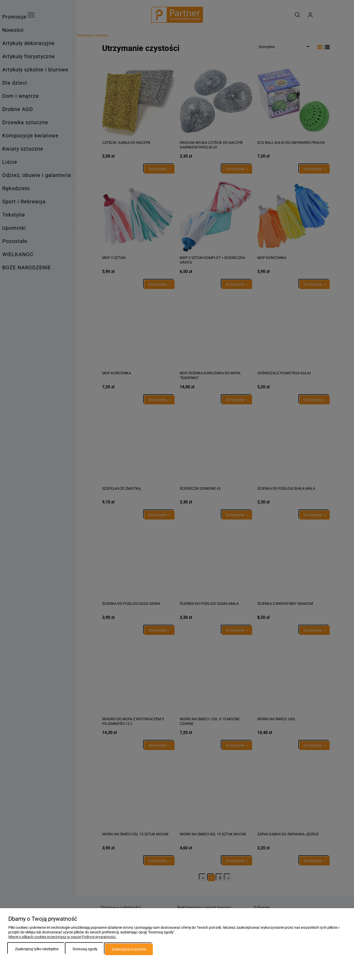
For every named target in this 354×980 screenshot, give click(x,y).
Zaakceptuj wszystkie (129, 949)
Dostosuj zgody (85, 949)
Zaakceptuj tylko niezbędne (37, 949)
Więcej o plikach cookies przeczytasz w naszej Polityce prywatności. (62, 937)
